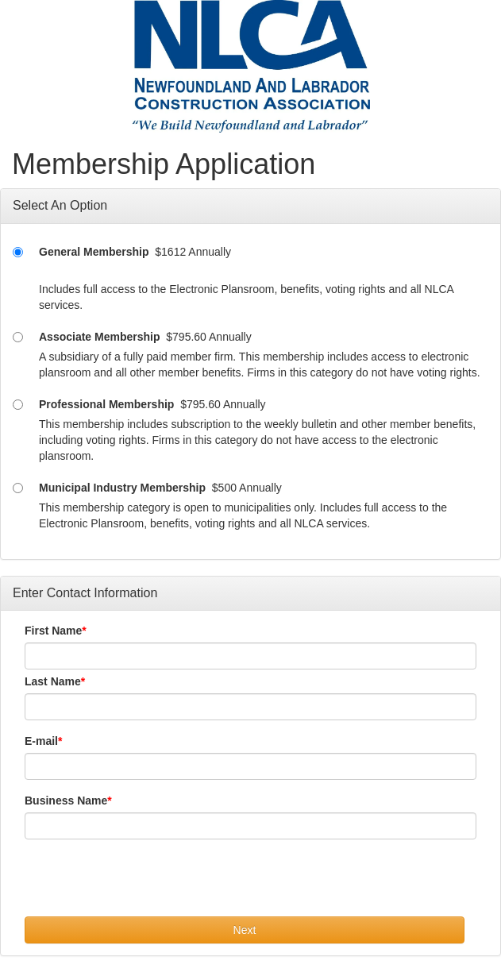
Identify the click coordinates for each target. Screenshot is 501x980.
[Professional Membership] (18, 405)
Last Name (53, 681)
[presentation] (145, 885)
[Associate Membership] (18, 337)
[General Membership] (18, 252)
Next (245, 930)
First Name (53, 631)
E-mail (41, 741)
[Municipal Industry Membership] (18, 488)
